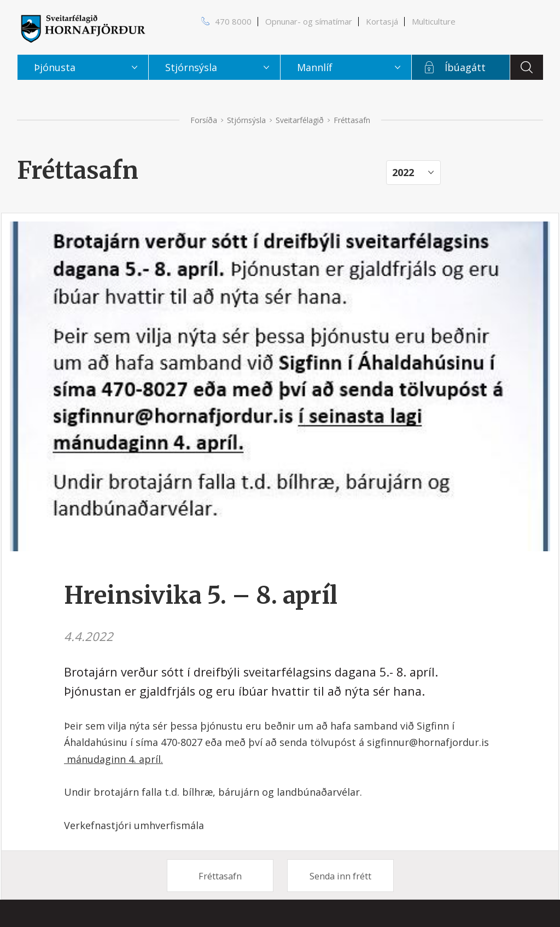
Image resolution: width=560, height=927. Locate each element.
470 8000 (233, 21)
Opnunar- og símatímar (309, 21)
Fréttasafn (220, 876)
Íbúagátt (465, 67)
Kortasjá (382, 21)
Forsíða (204, 120)
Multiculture (434, 21)
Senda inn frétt (340, 876)
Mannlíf (315, 67)
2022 (403, 172)
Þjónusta (55, 67)
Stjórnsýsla (246, 120)
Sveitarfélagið (300, 120)
